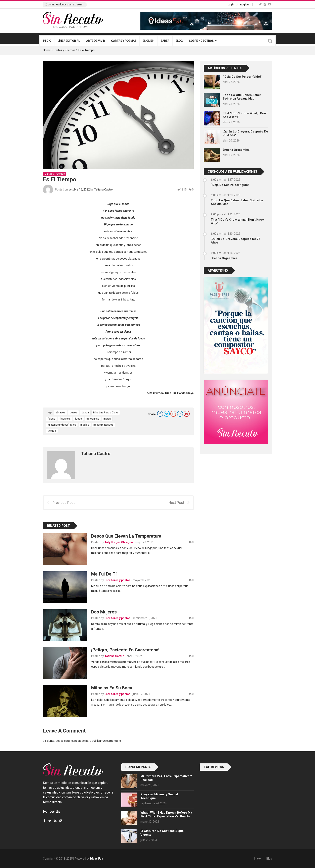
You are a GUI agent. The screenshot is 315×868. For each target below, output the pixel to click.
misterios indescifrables (62, 425)
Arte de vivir (96, 41)
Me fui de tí (104, 574)
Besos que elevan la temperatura (126, 536)
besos (73, 412)
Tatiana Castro (103, 189)
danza (85, 412)
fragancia (65, 419)
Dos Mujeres (104, 612)
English (148, 41)
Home (47, 50)
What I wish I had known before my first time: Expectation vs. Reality (166, 814)
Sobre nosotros (201, 41)
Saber (165, 41)
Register (245, 5)
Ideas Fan (97, 859)
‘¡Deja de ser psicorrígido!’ (242, 77)
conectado (78, 741)
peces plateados (103, 425)
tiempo (52, 431)
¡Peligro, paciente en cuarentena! (125, 650)
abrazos (60, 412)
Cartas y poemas (124, 41)
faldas (51, 419)
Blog (179, 41)
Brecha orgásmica (236, 150)
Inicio (47, 41)
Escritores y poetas (117, 580)
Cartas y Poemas (64, 50)
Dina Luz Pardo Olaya (106, 412)
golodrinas (93, 419)
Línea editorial (69, 41)
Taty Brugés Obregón (119, 542)
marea (107, 419)
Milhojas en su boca (112, 688)
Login (231, 5)
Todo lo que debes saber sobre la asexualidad (242, 97)
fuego (78, 419)
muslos (85, 425)
